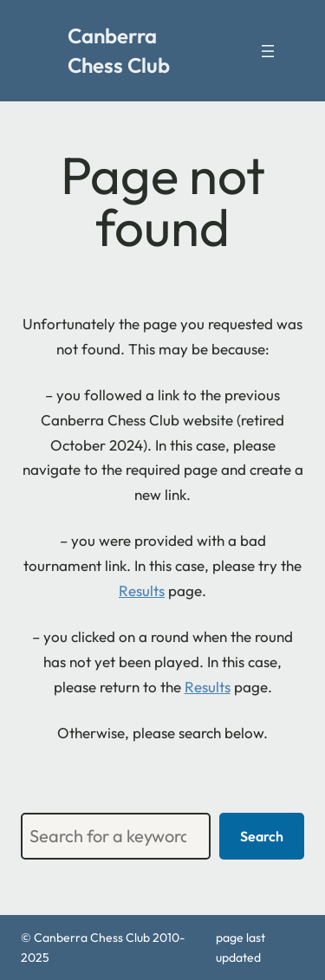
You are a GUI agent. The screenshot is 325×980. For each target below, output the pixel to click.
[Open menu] (268, 51)
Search (262, 836)
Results (142, 591)
